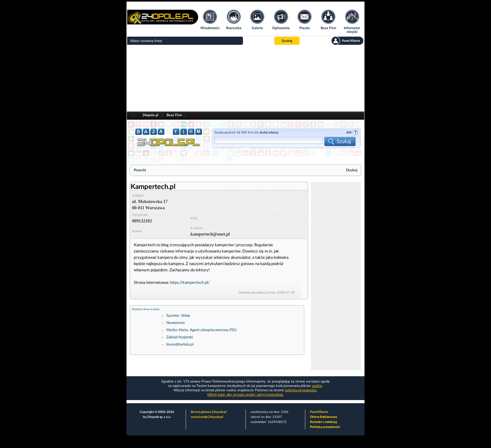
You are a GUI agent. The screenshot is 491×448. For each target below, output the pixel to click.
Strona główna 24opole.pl (209, 412)
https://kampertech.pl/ (190, 283)
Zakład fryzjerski (180, 337)
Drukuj (352, 170)
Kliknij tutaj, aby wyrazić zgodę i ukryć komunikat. (246, 395)
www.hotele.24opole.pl (207, 417)
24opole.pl (150, 115)
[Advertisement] (246, 78)
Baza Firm (174, 115)
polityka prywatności (301, 390)
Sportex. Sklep (178, 315)
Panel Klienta (319, 412)
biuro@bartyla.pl (180, 344)
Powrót (140, 170)
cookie (317, 386)
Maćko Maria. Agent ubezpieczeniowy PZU (202, 330)
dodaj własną (269, 133)
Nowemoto (176, 323)
